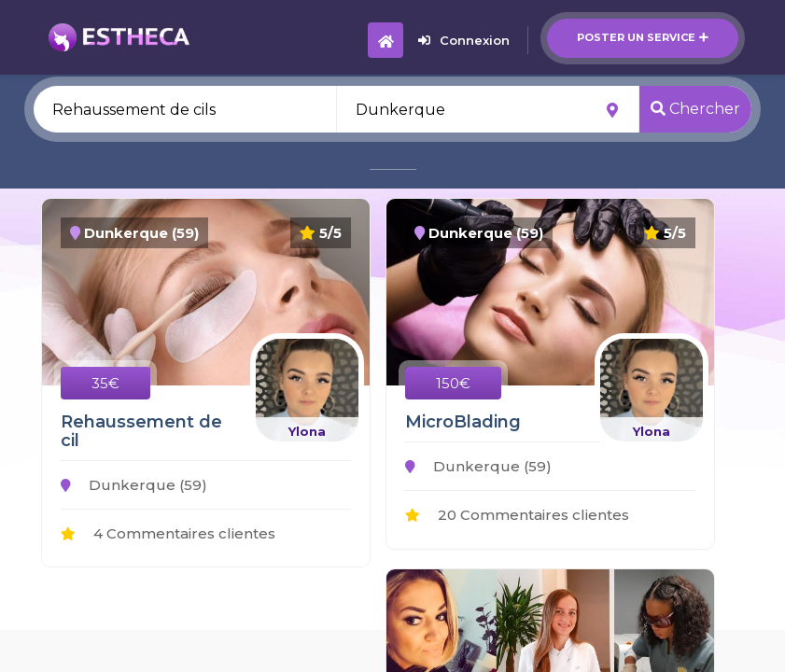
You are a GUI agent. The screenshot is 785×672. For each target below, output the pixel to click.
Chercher (695, 109)
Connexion (464, 40)
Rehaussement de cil (141, 431)
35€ (105, 383)
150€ (453, 383)
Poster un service (643, 37)
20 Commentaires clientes (517, 515)
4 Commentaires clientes (168, 533)
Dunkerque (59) (134, 485)
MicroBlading (463, 422)
